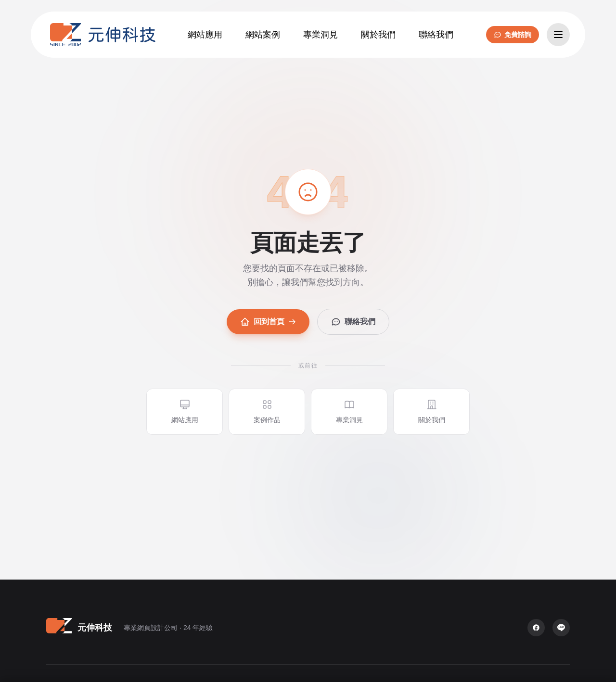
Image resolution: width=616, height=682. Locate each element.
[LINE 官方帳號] (561, 628)
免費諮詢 (513, 35)
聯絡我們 (353, 322)
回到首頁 (268, 322)
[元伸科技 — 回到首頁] (103, 35)
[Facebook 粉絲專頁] (536, 628)
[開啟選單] (558, 35)
